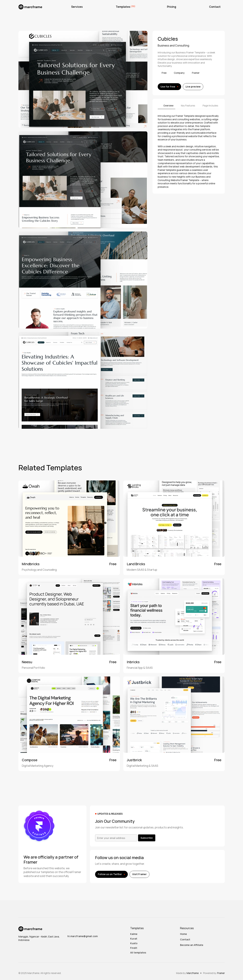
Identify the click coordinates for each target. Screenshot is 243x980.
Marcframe (193, 973)
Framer (221, 973)
